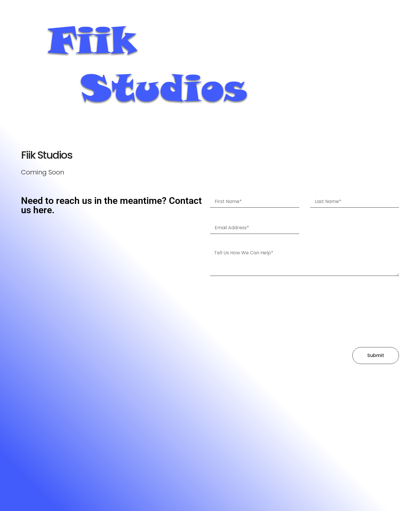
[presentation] (234, 311)
